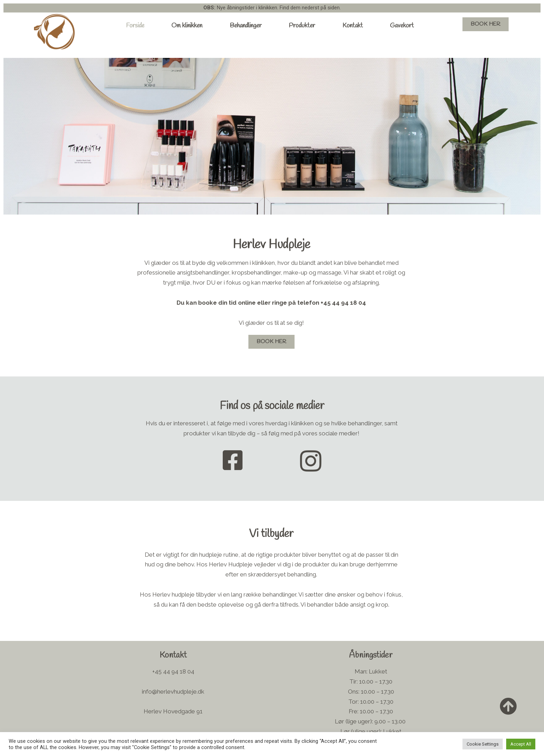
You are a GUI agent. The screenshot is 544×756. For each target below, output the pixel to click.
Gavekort (402, 26)
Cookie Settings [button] (483, 744)
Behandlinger (246, 26)
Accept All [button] (521, 744)
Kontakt (353, 26)
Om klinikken (187, 26)
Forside (135, 26)
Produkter (302, 26)
